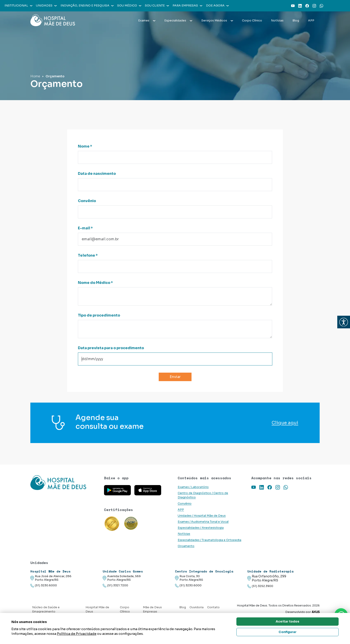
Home (35, 76)
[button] (344, 322)
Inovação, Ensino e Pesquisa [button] (87, 6)
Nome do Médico (95, 283)
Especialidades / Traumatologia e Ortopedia (209, 540)
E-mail (85, 228)
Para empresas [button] (187, 6)
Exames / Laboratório (193, 487)
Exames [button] (147, 21)
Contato (213, 607)
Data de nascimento (97, 174)
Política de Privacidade (77, 634)
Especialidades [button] (178, 21)
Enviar (175, 377)
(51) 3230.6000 (44, 586)
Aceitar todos (287, 621)
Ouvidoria (197, 607)
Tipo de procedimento (99, 315)
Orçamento (186, 546)
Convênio (87, 201)
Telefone (88, 255)
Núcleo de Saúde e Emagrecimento (46, 609)
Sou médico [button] (129, 6)
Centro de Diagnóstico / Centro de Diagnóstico (203, 495)
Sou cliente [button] (157, 6)
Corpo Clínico (252, 21)
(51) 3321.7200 (115, 586)
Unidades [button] (46, 6)
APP (311, 21)
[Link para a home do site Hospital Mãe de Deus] (65, 483)
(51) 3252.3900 (260, 586)
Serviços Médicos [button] (217, 21)
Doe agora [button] (217, 6)
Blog (296, 21)
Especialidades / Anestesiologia (201, 528)
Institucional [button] (18, 6)
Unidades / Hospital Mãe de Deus (202, 516)
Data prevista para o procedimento (111, 348)
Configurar (287, 632)
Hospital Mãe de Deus (97, 609)
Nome (85, 146)
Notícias (277, 21)
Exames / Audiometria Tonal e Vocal (203, 522)
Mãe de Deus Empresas (152, 609)
